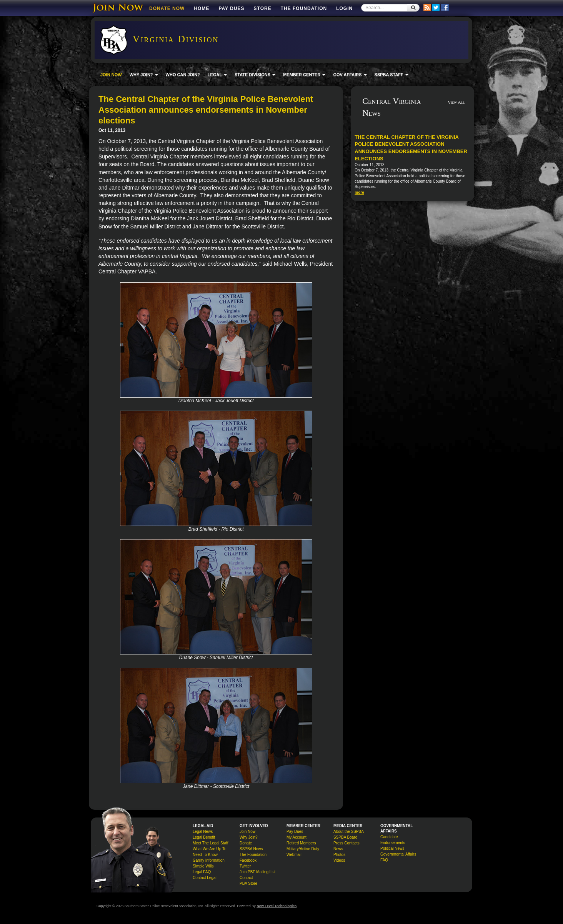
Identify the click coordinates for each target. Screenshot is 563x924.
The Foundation (304, 8)
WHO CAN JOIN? (183, 75)
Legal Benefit (204, 837)
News (338, 849)
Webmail (294, 855)
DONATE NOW (167, 8)
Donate (246, 843)
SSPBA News (251, 849)
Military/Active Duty (303, 849)
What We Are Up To (209, 849)
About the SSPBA (349, 832)
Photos (339, 855)
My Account (296, 837)
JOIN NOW (111, 75)
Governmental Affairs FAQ (398, 857)
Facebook (248, 860)
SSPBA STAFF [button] (391, 75)
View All (456, 102)
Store (263, 8)
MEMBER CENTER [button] (304, 75)
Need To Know (205, 855)
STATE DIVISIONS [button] (255, 75)
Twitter (245, 866)
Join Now (247, 832)
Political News (392, 848)
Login (344, 8)
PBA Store (248, 883)
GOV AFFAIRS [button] (350, 75)
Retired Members (301, 843)
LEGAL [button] (217, 75)
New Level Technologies (277, 906)
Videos (339, 860)
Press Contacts (346, 843)
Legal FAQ (202, 872)
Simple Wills (203, 866)
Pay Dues (231, 8)
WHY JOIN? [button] (144, 75)
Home (202, 8)
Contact (246, 878)
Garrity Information (209, 860)
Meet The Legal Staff (210, 843)
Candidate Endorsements (393, 840)
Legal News (203, 832)
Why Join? (249, 837)
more (359, 192)
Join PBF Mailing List (257, 872)
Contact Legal (205, 878)
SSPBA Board (345, 837)
